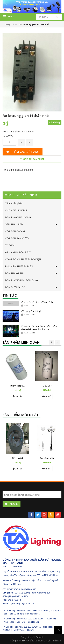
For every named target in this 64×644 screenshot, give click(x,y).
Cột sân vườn (47, 458)
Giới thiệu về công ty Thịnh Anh (37, 302)
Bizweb (40, 637)
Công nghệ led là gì (31, 311)
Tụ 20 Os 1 (47, 386)
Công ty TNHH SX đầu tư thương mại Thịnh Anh (36, 641)
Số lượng (8, 136)
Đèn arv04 (17, 458)
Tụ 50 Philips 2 (17, 386)
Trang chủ (10, 24)
